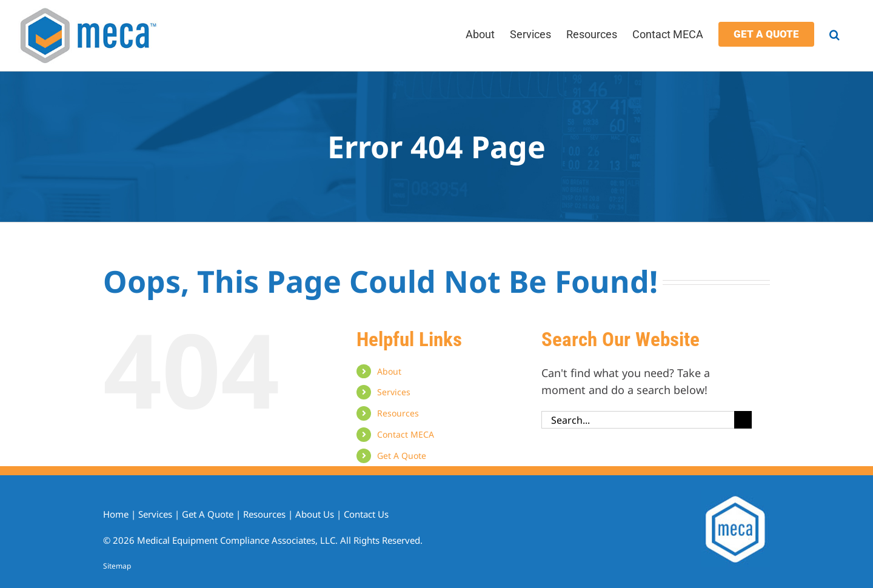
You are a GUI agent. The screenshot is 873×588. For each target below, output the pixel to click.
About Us (315, 514)
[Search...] (638, 420)
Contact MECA (406, 434)
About (389, 371)
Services (394, 392)
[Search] (743, 420)
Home (116, 514)
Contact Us (366, 514)
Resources (398, 413)
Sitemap (117, 566)
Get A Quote (402, 456)
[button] (835, 33)
